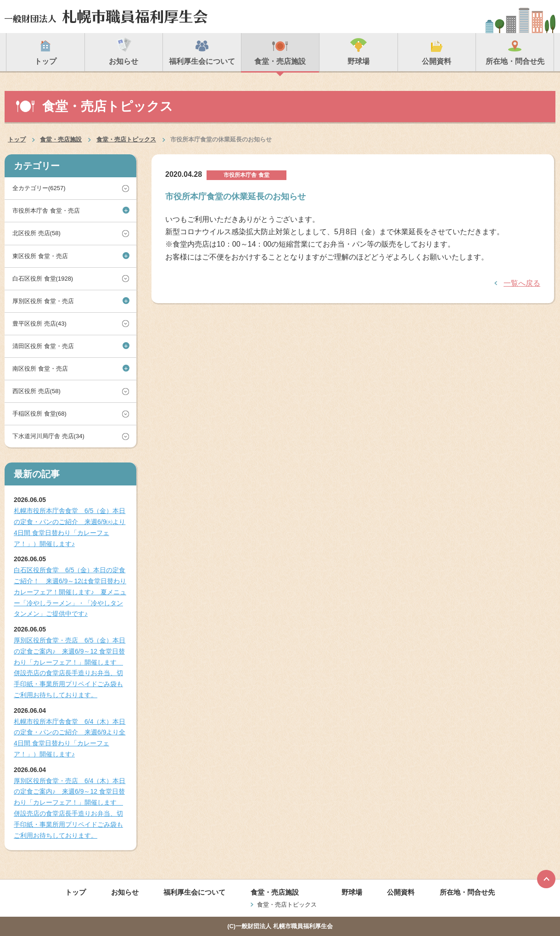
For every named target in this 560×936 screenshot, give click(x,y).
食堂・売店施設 (61, 139)
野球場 (352, 892)
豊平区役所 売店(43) (39, 324)
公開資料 (401, 892)
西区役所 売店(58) (36, 391)
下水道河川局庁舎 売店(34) (48, 436)
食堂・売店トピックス (126, 139)
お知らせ (125, 892)
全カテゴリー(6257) (39, 188)
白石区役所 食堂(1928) (43, 279)
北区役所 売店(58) (36, 233)
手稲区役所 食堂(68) (39, 414)
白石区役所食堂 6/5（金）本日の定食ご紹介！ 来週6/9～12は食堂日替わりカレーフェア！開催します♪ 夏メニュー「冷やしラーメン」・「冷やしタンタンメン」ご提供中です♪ (70, 592)
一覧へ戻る (522, 283)
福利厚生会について (194, 892)
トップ (17, 139)
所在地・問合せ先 (467, 892)
